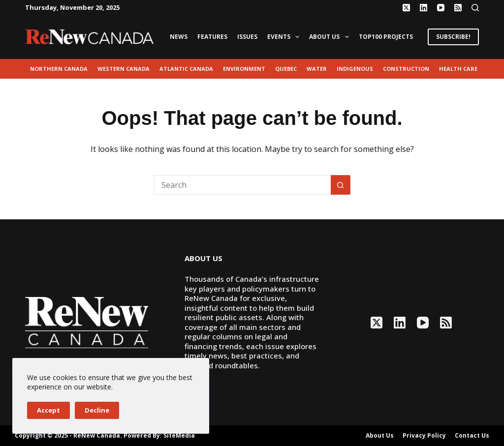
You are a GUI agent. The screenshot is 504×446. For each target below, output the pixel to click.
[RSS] (458, 8)
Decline (97, 410)
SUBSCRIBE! (453, 37)
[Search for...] (242, 185)
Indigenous (355, 69)
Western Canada (124, 69)
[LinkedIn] (424, 8)
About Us (331, 37)
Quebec (286, 69)
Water (317, 69)
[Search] (475, 8)
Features (212, 37)
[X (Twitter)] (406, 8)
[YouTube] (441, 8)
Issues (247, 37)
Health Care (458, 69)
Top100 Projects (386, 37)
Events (285, 37)
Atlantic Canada (186, 69)
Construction (406, 69)
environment (244, 69)
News (179, 37)
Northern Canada (59, 69)
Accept (48, 410)
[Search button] (341, 185)
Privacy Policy (424, 436)
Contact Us (472, 436)
